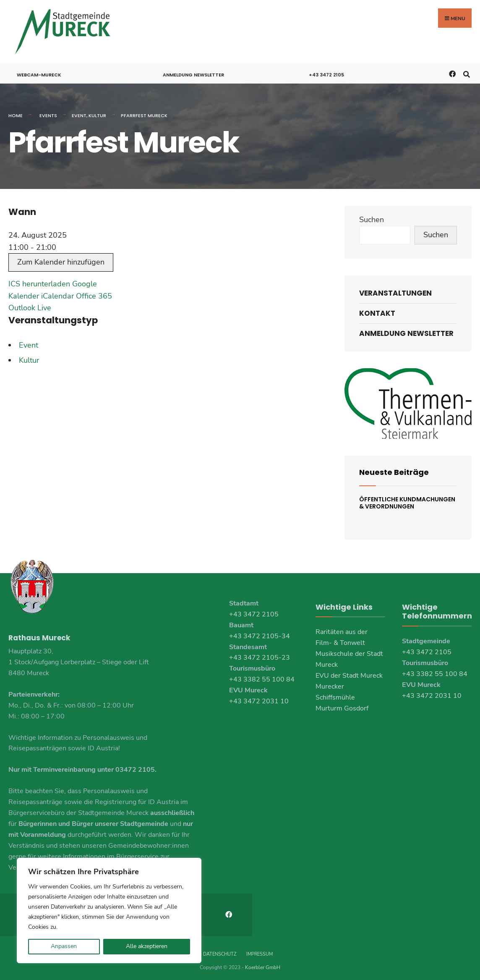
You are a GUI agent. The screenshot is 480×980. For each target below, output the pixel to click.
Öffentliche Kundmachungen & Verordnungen (407, 499)
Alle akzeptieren (147, 946)
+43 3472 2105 (326, 71)
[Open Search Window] (466, 70)
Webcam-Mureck (39, 71)
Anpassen (64, 946)
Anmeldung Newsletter (193, 71)
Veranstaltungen (395, 290)
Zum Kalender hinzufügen (61, 259)
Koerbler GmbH (263, 963)
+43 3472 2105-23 (260, 654)
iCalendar (57, 293)
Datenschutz (220, 950)
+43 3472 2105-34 (260, 633)
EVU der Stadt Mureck (349, 672)
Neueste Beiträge (394, 469)
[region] (109, 911)
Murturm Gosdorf (342, 705)
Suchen (372, 216)
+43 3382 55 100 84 (262, 676)
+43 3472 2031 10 (259, 698)
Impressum (260, 950)
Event (79, 112)
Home (16, 112)
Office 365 (94, 293)
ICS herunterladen (39, 280)
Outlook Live (30, 304)
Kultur (97, 112)
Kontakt (377, 310)
